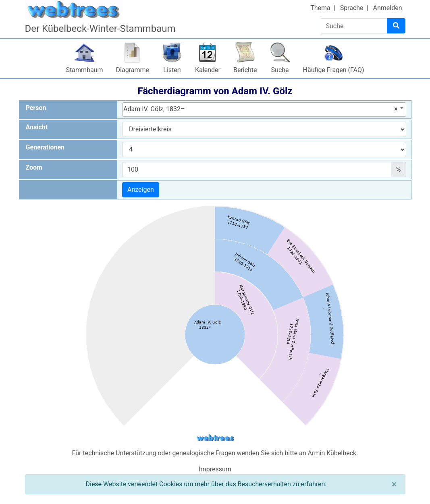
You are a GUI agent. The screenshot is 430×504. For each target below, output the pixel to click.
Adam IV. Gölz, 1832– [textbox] (261, 109)
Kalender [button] (208, 70)
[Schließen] (394, 484)
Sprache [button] (352, 8)
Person (36, 108)
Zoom (34, 167)
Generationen (45, 147)
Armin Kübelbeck (332, 453)
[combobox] (264, 110)
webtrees (215, 438)
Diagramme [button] (133, 70)
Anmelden (387, 8)
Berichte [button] (245, 70)
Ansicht (37, 127)
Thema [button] (320, 8)
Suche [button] (280, 70)
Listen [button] (172, 70)
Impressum (215, 469)
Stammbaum (85, 70)
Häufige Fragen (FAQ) (334, 70)
